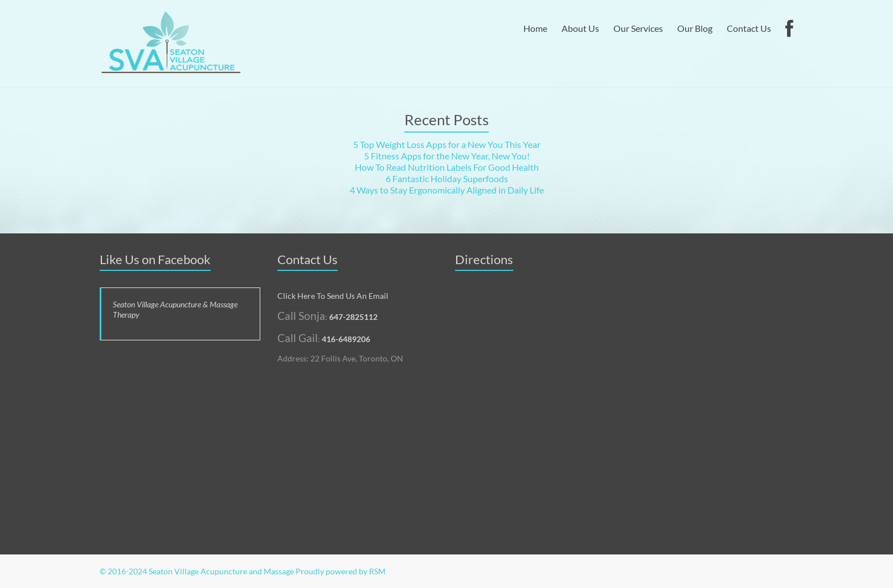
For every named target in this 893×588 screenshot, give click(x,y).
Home (535, 28)
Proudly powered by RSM (341, 571)
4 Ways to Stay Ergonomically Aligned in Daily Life (447, 190)
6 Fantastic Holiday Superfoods (447, 178)
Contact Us (749, 28)
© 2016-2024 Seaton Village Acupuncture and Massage (197, 571)
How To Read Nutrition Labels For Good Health (447, 167)
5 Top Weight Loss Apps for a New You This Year (447, 144)
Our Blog (695, 28)
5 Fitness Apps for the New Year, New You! (447, 156)
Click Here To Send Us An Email (333, 296)
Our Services (638, 28)
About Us (580, 28)
